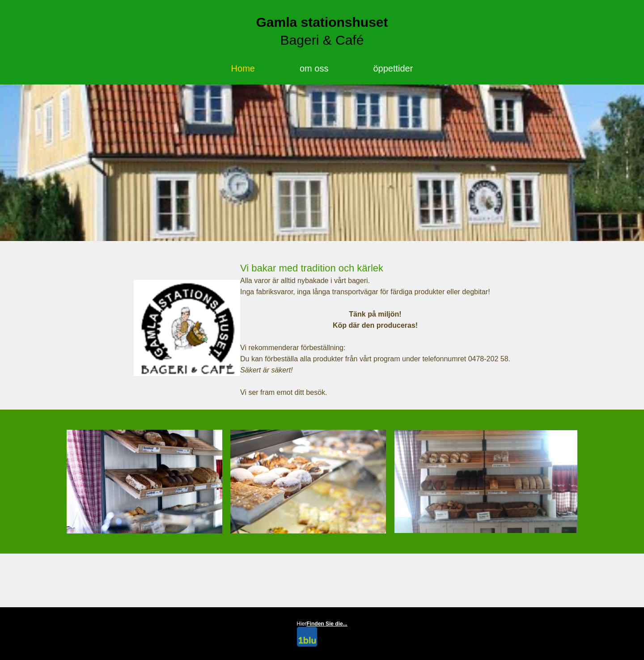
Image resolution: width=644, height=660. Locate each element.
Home (243, 68)
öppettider (393, 68)
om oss (314, 68)
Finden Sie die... (327, 624)
